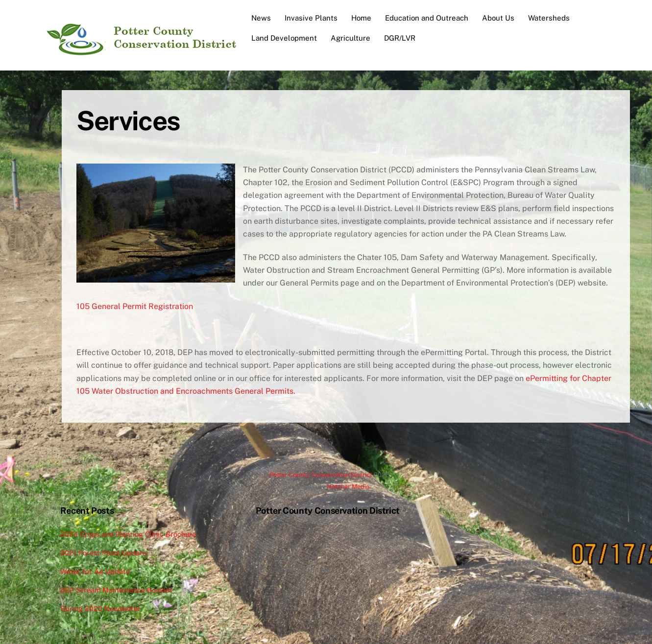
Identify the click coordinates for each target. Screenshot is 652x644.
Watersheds (549, 18)
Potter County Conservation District (321, 475)
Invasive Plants (311, 18)
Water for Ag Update (95, 571)
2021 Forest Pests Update (103, 553)
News (261, 18)
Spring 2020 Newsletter (100, 608)
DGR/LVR (400, 38)
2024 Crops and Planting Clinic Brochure (128, 534)
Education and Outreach (427, 18)
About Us (498, 18)
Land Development (284, 38)
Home (361, 18)
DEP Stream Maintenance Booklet (116, 590)
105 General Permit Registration (135, 306)
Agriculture (350, 38)
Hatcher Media (348, 487)
